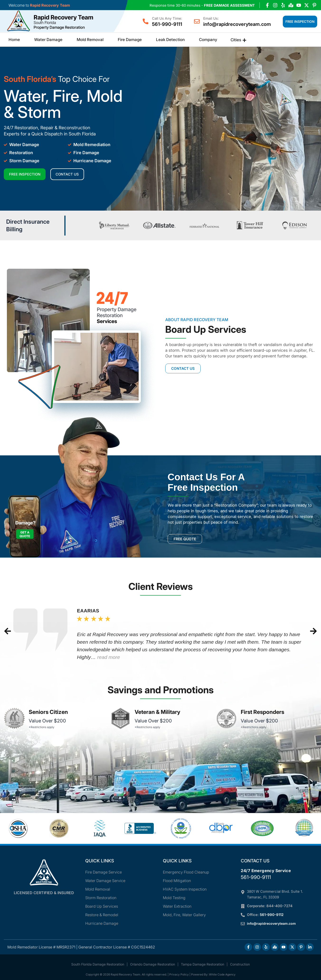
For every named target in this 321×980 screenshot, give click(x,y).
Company (208, 40)
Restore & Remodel (102, 915)
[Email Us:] (197, 21)
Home (14, 40)
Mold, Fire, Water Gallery (184, 915)
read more (109, 657)
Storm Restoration (101, 898)
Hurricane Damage (102, 923)
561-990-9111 (167, 24)
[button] (8, 631)
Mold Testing (174, 898)
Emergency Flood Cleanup (186, 872)
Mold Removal (90, 40)
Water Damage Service (105, 881)
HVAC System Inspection (185, 889)
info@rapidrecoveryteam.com (237, 24)
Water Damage (48, 40)
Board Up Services (102, 906)
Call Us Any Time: (167, 18)
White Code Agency (222, 974)
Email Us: (211, 18)
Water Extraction (177, 906)
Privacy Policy (179, 974)
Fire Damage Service (104, 872)
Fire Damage (130, 40)
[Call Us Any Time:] (146, 21)
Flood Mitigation (177, 881)
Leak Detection (170, 40)
